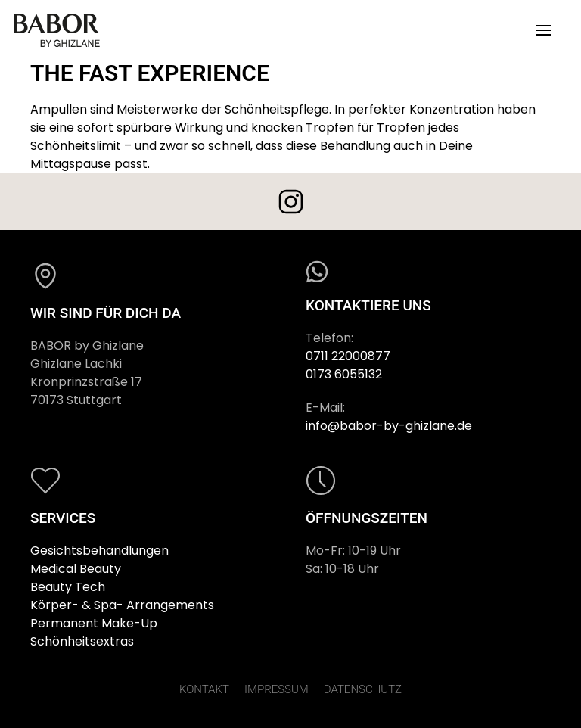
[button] (543, 30)
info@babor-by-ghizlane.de (389, 426)
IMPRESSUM (277, 689)
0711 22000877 (348, 356)
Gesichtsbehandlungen (99, 551)
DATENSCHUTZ (363, 689)
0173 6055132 (344, 374)
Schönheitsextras (82, 641)
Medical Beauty (76, 569)
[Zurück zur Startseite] (57, 30)
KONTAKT (204, 689)
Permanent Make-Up (94, 623)
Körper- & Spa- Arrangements (122, 605)
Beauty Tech (68, 587)
